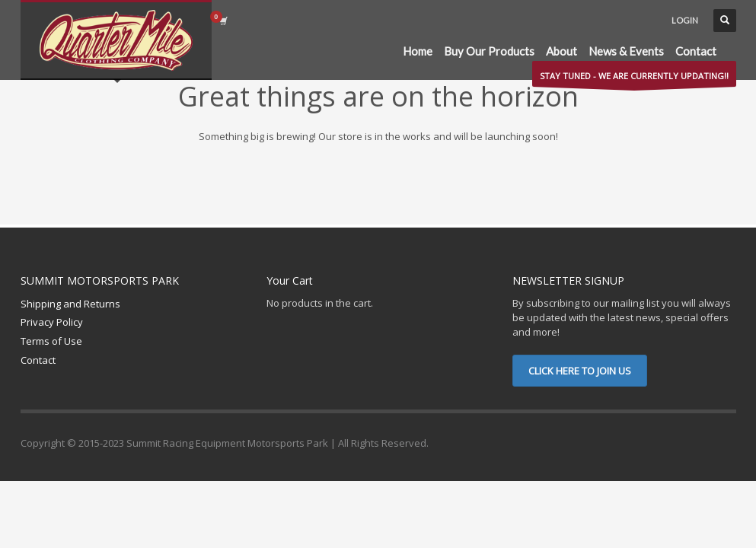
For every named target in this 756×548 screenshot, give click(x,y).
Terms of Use (51, 341)
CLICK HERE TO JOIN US (580, 371)
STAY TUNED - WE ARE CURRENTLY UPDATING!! (634, 78)
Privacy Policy (52, 322)
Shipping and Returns (70, 304)
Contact (38, 360)
